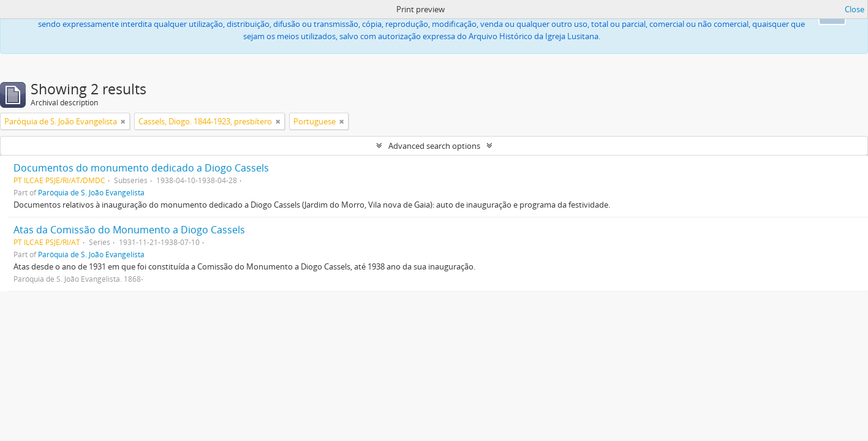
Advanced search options (434, 146)
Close (855, 9)
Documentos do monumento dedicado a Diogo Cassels (141, 168)
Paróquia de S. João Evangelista (91, 192)
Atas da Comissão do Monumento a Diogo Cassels (129, 230)
